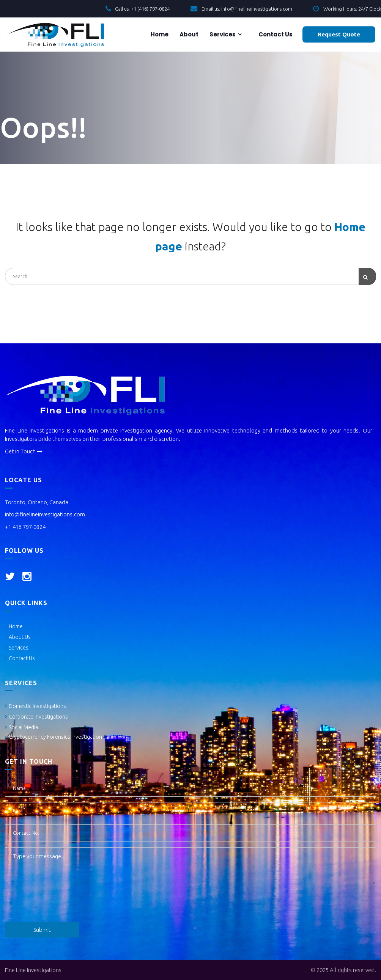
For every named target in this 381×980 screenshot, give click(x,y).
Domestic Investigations (37, 706)
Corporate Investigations (38, 717)
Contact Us (22, 658)
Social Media (23, 727)
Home (159, 34)
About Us (20, 637)
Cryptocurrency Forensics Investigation (55, 737)
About (188, 34)
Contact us (275, 34)
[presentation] (63, 905)
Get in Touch (24, 451)
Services (222, 34)
